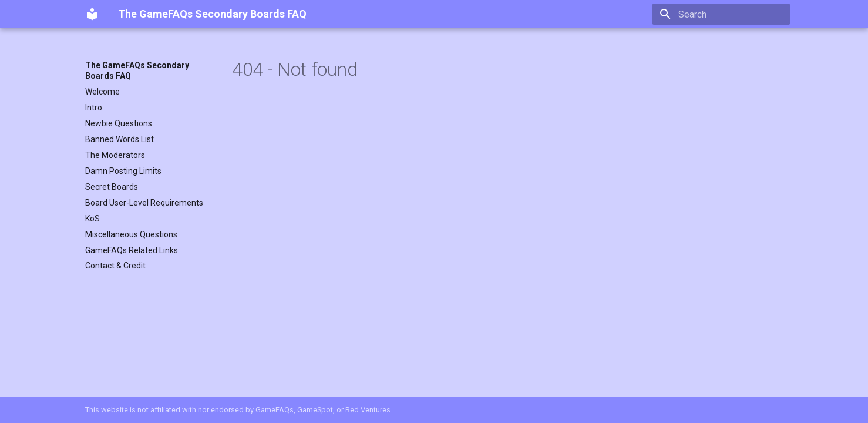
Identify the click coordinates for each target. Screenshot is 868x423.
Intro (94, 108)
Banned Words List (120, 139)
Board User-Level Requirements (144, 203)
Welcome (102, 92)
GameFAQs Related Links (132, 250)
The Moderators (115, 155)
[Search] (721, 14)
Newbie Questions (119, 123)
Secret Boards (112, 187)
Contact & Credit (115, 266)
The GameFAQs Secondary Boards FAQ (137, 70)
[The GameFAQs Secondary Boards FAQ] (92, 14)
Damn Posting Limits (123, 171)
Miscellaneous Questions (131, 234)
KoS (92, 219)
